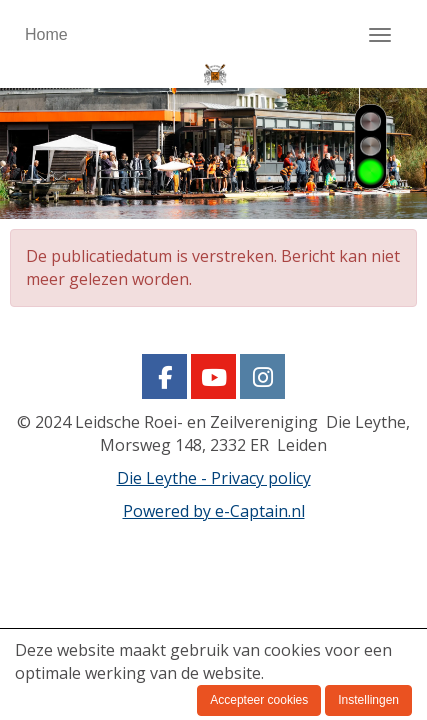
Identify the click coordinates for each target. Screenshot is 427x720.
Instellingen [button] (368, 700)
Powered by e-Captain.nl (214, 511)
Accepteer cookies (259, 700)
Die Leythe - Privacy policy (214, 478)
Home (46, 34)
